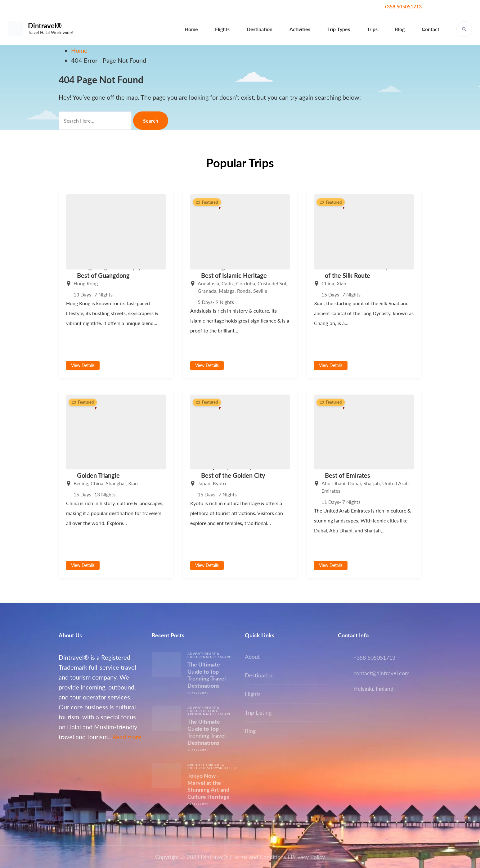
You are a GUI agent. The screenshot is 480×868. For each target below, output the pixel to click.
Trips (372, 29)
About (252, 657)
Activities (300, 29)
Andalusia (208, 283)
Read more (127, 737)
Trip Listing (258, 712)
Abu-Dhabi (333, 483)
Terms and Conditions (259, 857)
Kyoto (219, 483)
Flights (222, 29)
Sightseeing (230, 768)
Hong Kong (86, 283)
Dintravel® (45, 26)
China (328, 283)
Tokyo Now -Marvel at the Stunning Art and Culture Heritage (209, 786)
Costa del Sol (272, 283)
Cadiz (228, 283)
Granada (207, 291)
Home (191, 29)
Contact (431, 29)
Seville (260, 291)
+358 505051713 (403, 6)
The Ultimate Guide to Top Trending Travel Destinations (206, 675)
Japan (204, 483)
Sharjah (372, 483)
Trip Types (339, 29)
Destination (260, 29)
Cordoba (246, 283)
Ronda (244, 291)
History (211, 768)
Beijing (81, 483)
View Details (83, 365)
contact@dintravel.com (381, 673)
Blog (400, 29)
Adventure (198, 654)
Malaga (227, 291)
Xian (341, 283)
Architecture (201, 765)
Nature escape (217, 657)
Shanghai (116, 483)
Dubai (354, 483)
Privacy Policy (308, 857)
